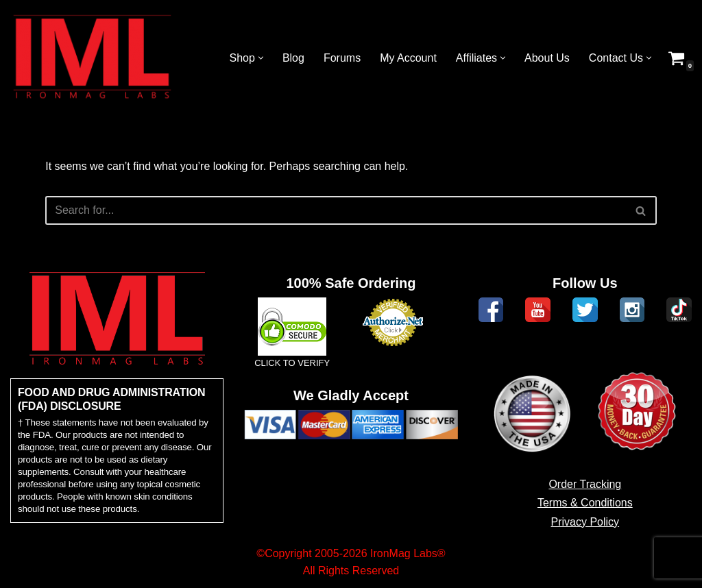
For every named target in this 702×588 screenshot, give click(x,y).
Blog (293, 58)
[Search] (336, 210)
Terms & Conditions (585, 503)
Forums (342, 58)
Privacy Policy (585, 522)
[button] (261, 58)
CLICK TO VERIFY (292, 363)
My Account (408, 58)
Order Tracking (585, 484)
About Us (547, 58)
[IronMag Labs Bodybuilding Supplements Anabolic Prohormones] (93, 58)
